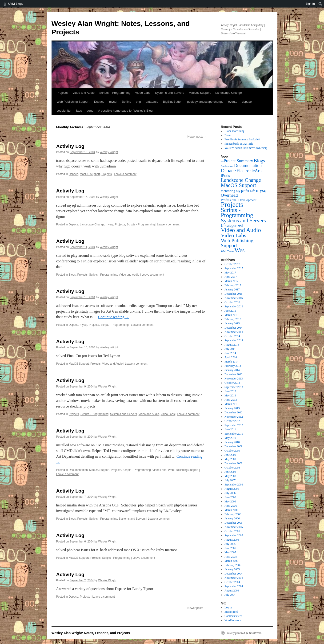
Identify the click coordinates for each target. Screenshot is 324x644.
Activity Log (70, 146)
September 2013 (234, 387)
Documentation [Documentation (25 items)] (248, 165)
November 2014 (234, 332)
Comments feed (233, 616)
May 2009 (230, 459)
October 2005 (232, 531)
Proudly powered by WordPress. (244, 633)
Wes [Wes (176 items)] (239, 250)
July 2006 (230, 493)
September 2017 (234, 268)
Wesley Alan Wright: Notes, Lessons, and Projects (91, 633)
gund (90, 111)
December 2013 (233, 374)
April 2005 (231, 557)
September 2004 (234, 586)
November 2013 (234, 379)
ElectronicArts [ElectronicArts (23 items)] (249, 171)
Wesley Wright (109, 152)
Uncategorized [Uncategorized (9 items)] (232, 226)
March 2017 (231, 281)
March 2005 (231, 561)
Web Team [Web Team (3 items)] (227, 251)
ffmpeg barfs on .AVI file (239, 144)
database (152, 102)
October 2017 (232, 264)
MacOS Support (200, 93)
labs (79, 111)
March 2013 (231, 404)
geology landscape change (205, 102)
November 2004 (234, 578)
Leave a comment (125, 174)
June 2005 (230, 548)
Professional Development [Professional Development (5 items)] (239, 200)
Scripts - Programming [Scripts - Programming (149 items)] (237, 213)
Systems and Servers (170, 93)
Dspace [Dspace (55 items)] (228, 171)
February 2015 (233, 319)
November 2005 (234, 527)
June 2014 (230, 353)
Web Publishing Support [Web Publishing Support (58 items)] (237, 243)
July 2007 (230, 480)
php (138, 102)
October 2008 (232, 468)
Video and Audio (83, 93)
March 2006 (231, 510)
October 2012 (232, 421)
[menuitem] (320, 4)
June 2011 (230, 429)
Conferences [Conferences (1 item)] (227, 166)
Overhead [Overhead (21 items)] (229, 195)
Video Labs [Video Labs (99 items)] (234, 235)
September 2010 (234, 434)
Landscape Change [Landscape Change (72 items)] (241, 180)
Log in (228, 607)
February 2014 (233, 366)
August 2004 (232, 591)
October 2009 (232, 451)
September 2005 (234, 535)
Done (228, 135)
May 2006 (230, 501)
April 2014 (231, 357)
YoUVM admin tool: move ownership (246, 148)
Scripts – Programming (115, 93)
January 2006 (232, 518)
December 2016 (233, 294)
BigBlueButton (173, 102)
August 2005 (232, 540)
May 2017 (230, 273)
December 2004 (233, 574)
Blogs (72, 275)
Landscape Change (229, 93)
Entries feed (231, 612)
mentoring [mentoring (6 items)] (228, 191)
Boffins (127, 102)
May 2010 (230, 438)
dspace (247, 102)
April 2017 (231, 277)
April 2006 (231, 506)
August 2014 (232, 345)
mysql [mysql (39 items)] (262, 190)
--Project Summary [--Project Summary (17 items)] (237, 161)
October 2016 (232, 302)
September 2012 (234, 425)
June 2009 (230, 455)
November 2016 (234, 298)
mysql (113, 102)
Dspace (99, 102)
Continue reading (114, 317)
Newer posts (197, 137)
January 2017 (232, 289)
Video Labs (143, 93)
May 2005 (230, 552)
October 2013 (232, 383)
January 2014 (232, 370)
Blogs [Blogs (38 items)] (260, 161)
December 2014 (233, 328)
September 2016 (234, 306)
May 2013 (230, 395)
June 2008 (230, 472)
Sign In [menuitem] (310, 4)
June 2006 (230, 497)
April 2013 (231, 400)
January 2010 (232, 442)
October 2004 (232, 582)
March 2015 (231, 315)
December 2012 (233, 412)
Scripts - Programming (141, 224)
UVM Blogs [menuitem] (16, 4)
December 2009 (233, 446)
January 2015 (232, 323)
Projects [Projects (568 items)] (232, 204)
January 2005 (232, 569)
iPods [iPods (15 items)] (226, 175)
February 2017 (233, 285)
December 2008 (233, 463)
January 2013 (232, 408)
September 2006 (234, 485)
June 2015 (230, 311)
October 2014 (232, 336)
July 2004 (230, 595)
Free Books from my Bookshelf (242, 139)
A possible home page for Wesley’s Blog (125, 111)
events (233, 102)
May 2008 (230, 476)
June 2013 (230, 391)
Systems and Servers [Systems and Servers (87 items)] (243, 220)
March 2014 (231, 362)
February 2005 (233, 565)
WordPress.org (233, 620)
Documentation (78, 470)
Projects (62, 93)
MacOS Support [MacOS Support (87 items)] (239, 185)
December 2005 (233, 523)
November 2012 (234, 417)
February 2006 (233, 514)
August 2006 (232, 489)
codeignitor (64, 111)
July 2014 (230, 349)
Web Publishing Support (73, 102)
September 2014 (234, 340)
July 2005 (230, 544)
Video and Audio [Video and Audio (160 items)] (241, 230)
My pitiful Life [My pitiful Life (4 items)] (245, 191)
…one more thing (234, 131)
